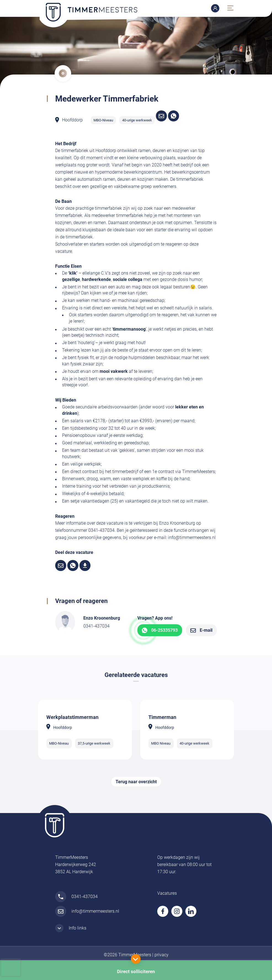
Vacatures (167, 893)
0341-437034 (96, 626)
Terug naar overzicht (136, 782)
